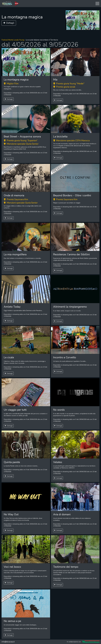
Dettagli (9, 23)
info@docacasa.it (8, 642)
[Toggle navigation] (97, 4)
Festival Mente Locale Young (13, 40)
